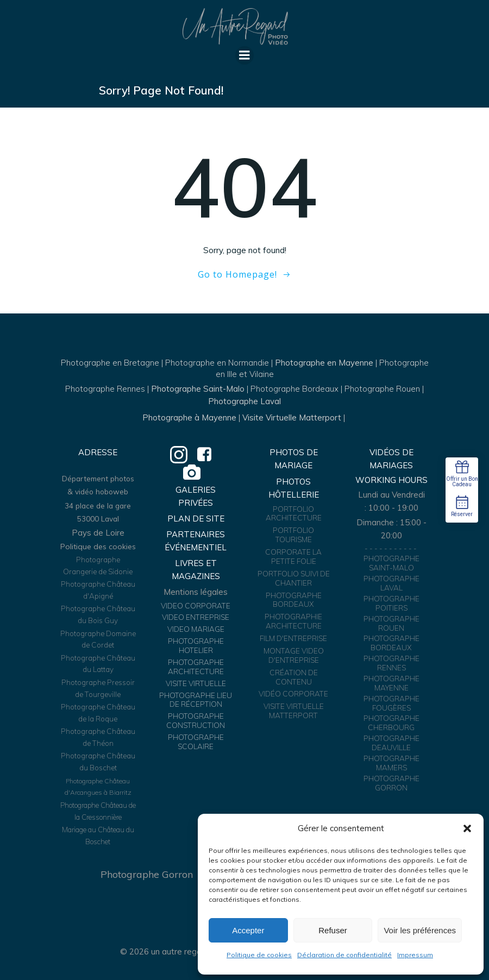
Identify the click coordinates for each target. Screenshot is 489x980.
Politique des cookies (98, 546)
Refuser (333, 930)
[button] (467, 828)
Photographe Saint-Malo (198, 389)
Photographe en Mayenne (324, 363)
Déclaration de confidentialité (344, 955)
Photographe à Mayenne (189, 417)
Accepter (248, 930)
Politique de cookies (259, 955)
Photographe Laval (244, 401)
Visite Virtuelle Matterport (292, 417)
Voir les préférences (420, 930)
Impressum (415, 955)
